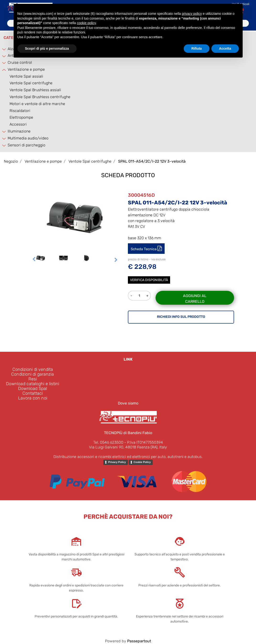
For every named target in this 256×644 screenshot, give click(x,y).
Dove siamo (128, 403)
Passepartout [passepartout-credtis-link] (139, 641)
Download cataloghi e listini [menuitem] (33, 384)
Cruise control (20, 62)
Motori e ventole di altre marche (37, 104)
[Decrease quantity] (131, 296)
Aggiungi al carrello (195, 299)
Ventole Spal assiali (26, 76)
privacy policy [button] (192, 14)
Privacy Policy (117, 462)
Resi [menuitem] (33, 379)
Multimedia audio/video (28, 138)
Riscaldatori (20, 111)
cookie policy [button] (86, 23)
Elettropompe (21, 117)
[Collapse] (4, 70)
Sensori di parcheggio (26, 145)
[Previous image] (34, 260)
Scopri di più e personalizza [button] (47, 48)
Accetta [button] (225, 48)
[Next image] (116, 260)
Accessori (18, 124)
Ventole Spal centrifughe (31, 83)
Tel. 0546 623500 (108, 442)
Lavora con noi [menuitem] (33, 398)
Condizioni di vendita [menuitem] (33, 369)
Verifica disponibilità (149, 280)
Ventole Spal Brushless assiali (35, 90)
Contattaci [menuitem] (33, 393)
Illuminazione (19, 131)
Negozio (11, 161)
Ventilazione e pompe (26, 69)
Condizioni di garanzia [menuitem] (33, 374)
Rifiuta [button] (197, 48)
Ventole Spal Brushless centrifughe (40, 97)
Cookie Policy (142, 462)
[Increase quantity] (147, 296)
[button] (75, 216)
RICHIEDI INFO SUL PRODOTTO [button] (181, 317)
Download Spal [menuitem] (33, 389)
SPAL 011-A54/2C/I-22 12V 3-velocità (152, 161)
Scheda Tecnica (144, 249)
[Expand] (4, 49)
